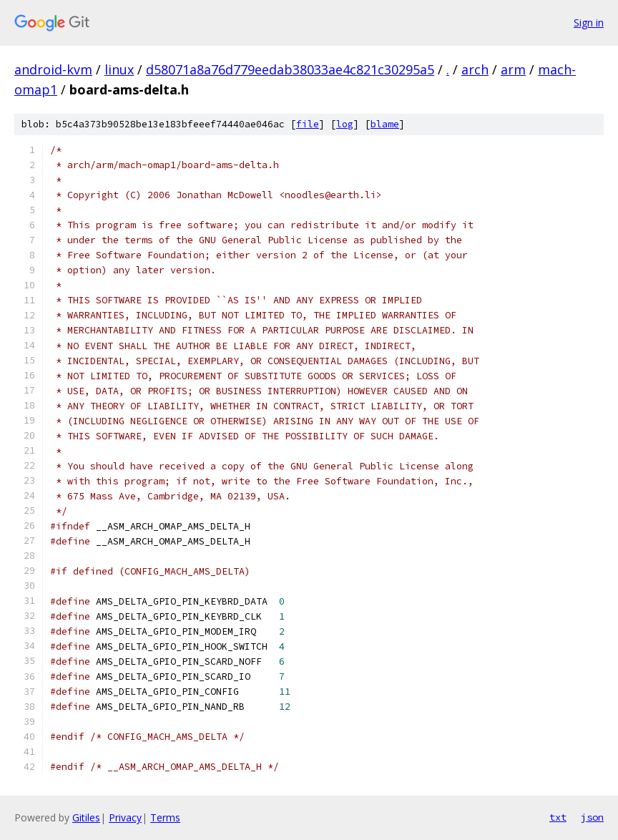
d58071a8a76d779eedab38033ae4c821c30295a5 (290, 69)
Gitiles (86, 817)
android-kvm (53, 69)
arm (513, 69)
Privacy (125, 817)
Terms (165, 817)
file (308, 124)
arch (475, 69)
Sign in (589, 23)
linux (119, 69)
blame (385, 124)
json (592, 817)
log (345, 124)
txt (558, 817)
